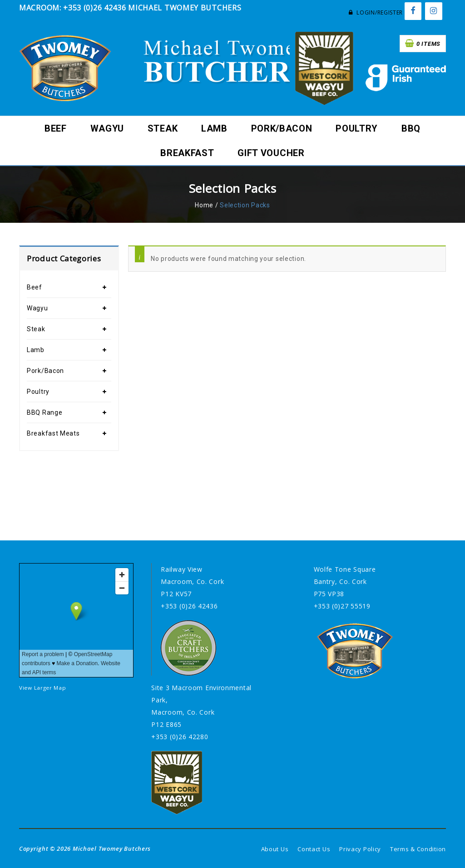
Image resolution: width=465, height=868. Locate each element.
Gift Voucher (271, 153)
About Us (275, 849)
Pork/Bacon (282, 128)
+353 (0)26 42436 (189, 606)
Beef (56, 128)
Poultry (357, 128)
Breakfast (187, 153)
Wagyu (107, 128)
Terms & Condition (418, 849)
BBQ (411, 128)
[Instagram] (434, 11)
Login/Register (376, 12)
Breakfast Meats (53, 433)
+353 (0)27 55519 (342, 606)
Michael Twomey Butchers (112, 848)
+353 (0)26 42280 (180, 737)
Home (204, 205)
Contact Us (314, 849)
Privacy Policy (360, 849)
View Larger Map (43, 688)
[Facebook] (413, 11)
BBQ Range (45, 412)
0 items (428, 44)
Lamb (214, 128)
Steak (163, 128)
